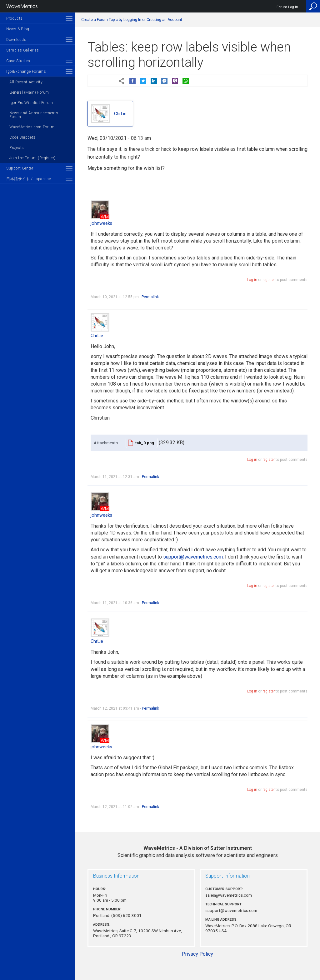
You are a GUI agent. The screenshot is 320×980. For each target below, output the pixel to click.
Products (15, 18)
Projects (17, 148)
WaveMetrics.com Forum (32, 127)
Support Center (20, 168)
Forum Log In (287, 7)
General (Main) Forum (29, 92)
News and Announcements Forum (34, 115)
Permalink (150, 297)
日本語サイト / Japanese (28, 179)
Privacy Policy (197, 954)
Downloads (16, 40)
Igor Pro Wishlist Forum (31, 103)
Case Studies (18, 61)
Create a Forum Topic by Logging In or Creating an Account (132, 20)
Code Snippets (22, 137)
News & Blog (18, 29)
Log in (252, 280)
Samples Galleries (22, 50)
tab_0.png (145, 443)
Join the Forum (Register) (32, 158)
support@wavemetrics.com (193, 557)
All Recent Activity (26, 82)
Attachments (106, 443)
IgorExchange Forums (26, 71)
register (269, 280)
